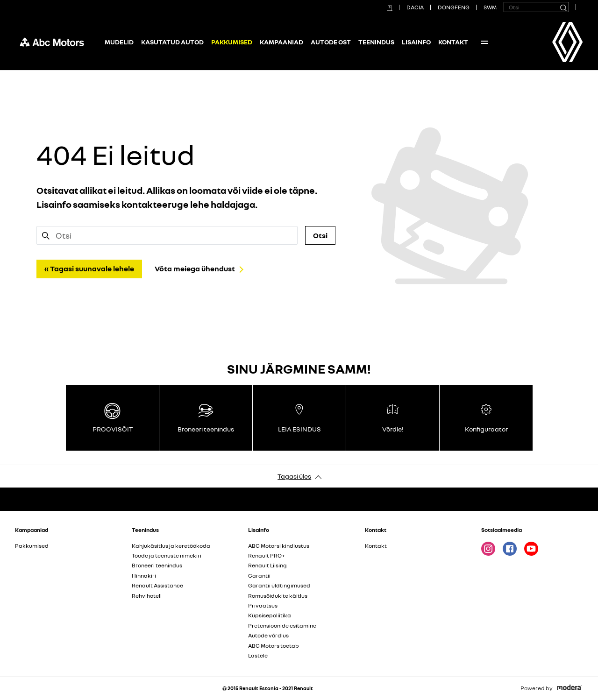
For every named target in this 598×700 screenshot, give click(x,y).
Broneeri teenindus (157, 565)
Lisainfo (416, 42)
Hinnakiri (144, 576)
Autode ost (331, 42)
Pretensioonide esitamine (282, 626)
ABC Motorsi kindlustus (279, 546)
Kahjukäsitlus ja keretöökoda (171, 546)
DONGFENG (454, 7)
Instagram (488, 549)
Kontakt (453, 42)
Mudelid (119, 42)
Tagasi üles (294, 476)
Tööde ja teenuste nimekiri (167, 555)
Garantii (259, 576)
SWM (490, 7)
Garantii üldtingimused (279, 585)
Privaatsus (263, 605)
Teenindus (376, 42)
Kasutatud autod (172, 42)
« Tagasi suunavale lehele (89, 269)
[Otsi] (563, 7)
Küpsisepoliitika (270, 615)
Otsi (320, 235)
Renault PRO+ (267, 555)
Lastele (258, 655)
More (484, 42)
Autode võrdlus (268, 635)
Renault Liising (267, 565)
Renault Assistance (157, 585)
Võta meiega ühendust (195, 269)
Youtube (531, 549)
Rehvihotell (147, 596)
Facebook (510, 549)
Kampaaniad (281, 42)
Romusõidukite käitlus (278, 596)
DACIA (415, 7)
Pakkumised (32, 546)
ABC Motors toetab (274, 646)
